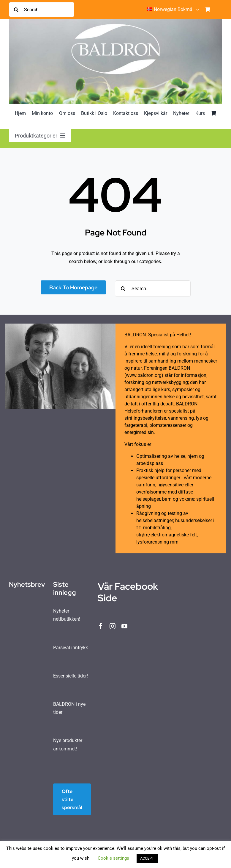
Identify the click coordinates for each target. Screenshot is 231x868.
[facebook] (101, 626)
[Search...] (42, 10)
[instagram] (113, 626)
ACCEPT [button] (147, 858)
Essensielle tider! (71, 676)
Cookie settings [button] (113, 858)
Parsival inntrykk (71, 648)
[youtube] (124, 626)
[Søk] (16, 10)
